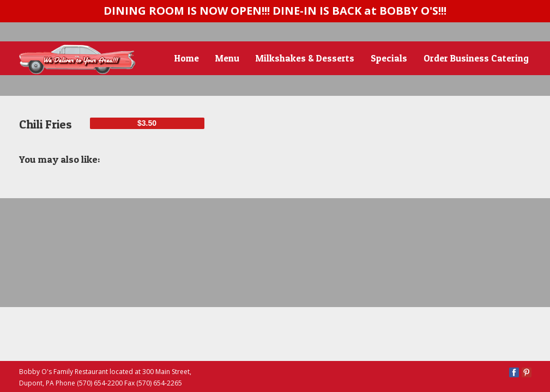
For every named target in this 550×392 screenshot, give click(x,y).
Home (187, 58)
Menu (227, 58)
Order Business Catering (476, 58)
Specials (389, 58)
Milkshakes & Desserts (305, 58)
